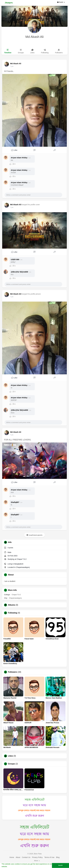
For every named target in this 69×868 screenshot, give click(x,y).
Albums (12, 605)
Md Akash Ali (35, 37)
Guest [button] (61, 2)
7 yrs (12, 66)
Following (12, 613)
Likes (10, 756)
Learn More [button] (12, 866)
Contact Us (26, 857)
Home (12, 857)
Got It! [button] (60, 865)
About (18, 857)
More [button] (37, 861)
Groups (11, 764)
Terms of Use (49, 857)
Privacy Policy (37, 857)
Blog (58, 857)
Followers (12, 672)
